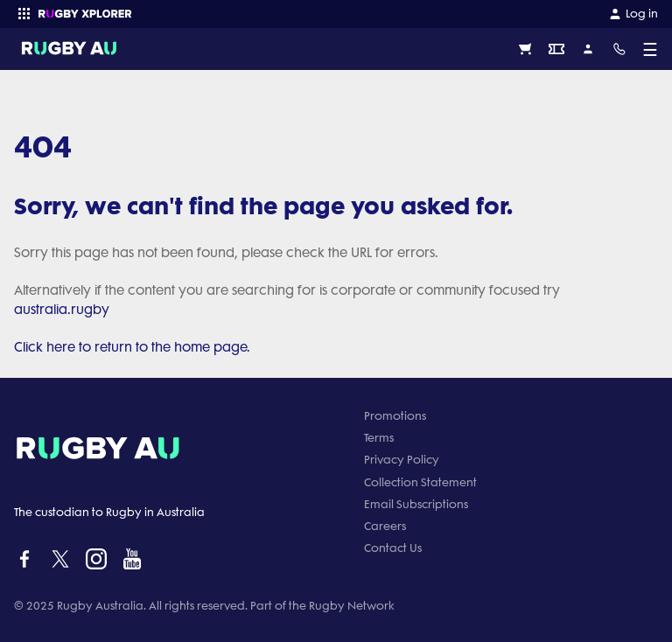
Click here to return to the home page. (132, 347)
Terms (379, 438)
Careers (385, 526)
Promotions (395, 416)
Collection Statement (420, 482)
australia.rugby (62, 310)
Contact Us (393, 548)
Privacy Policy (402, 460)
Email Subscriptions (416, 504)
